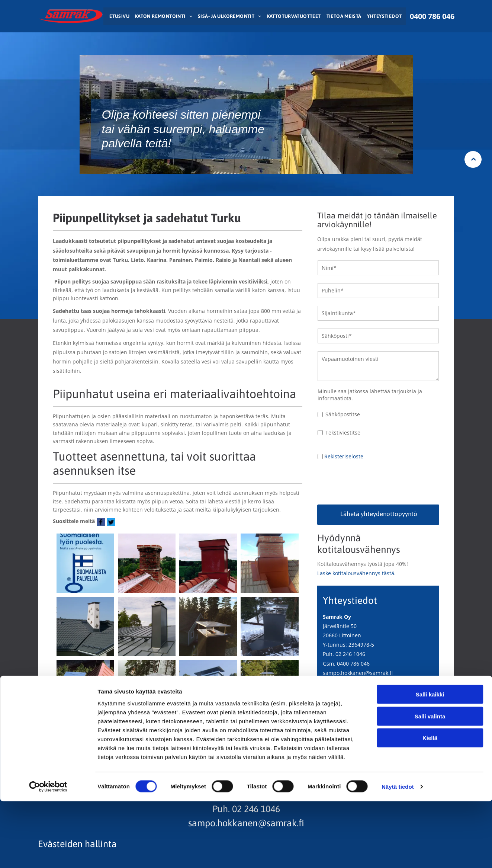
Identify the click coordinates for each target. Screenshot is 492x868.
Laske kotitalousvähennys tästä (356, 573)
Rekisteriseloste (344, 456)
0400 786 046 (353, 664)
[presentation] (374, 482)
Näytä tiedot (398, 853)
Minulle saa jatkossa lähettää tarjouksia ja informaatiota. (370, 395)
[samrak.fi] (85, 563)
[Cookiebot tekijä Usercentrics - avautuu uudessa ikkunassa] (48, 853)
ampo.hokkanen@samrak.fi (359, 673)
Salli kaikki (430, 761)
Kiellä (430, 805)
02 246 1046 (350, 654)
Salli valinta (430, 783)
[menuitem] (118, 16)
